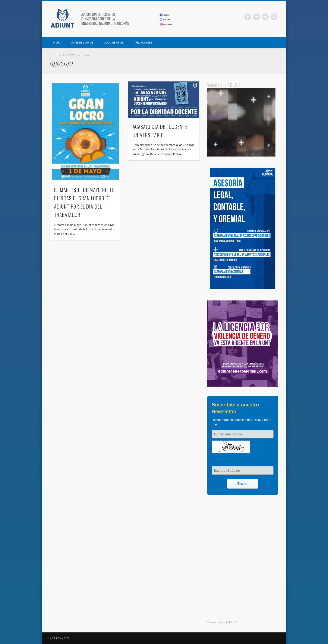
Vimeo (265, 17)
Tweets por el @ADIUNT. (222, 622)
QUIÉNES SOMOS (82, 42)
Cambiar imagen (227, 459)
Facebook (248, 17)
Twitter (256, 17)
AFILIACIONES (143, 42)
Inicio (56, 42)
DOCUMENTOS (113, 42)
